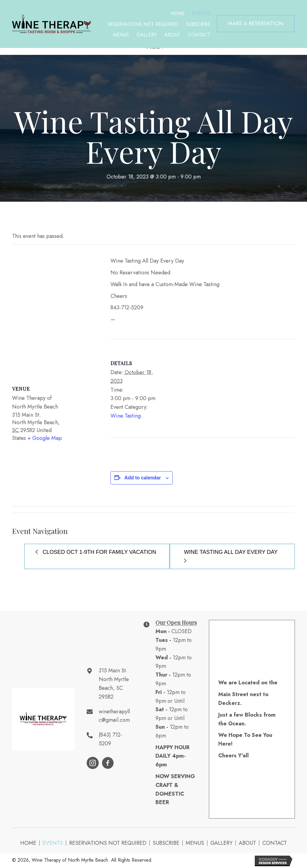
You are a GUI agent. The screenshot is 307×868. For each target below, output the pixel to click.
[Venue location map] (55, 309)
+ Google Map (45, 438)
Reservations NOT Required (108, 843)
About (247, 843)
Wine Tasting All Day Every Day (231, 552)
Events (53, 843)
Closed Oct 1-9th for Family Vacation (99, 552)
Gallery (221, 843)
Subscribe (166, 843)
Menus (195, 843)
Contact (275, 843)
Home (28, 843)
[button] (256, 24)
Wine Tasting (126, 416)
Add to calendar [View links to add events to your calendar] (143, 478)
